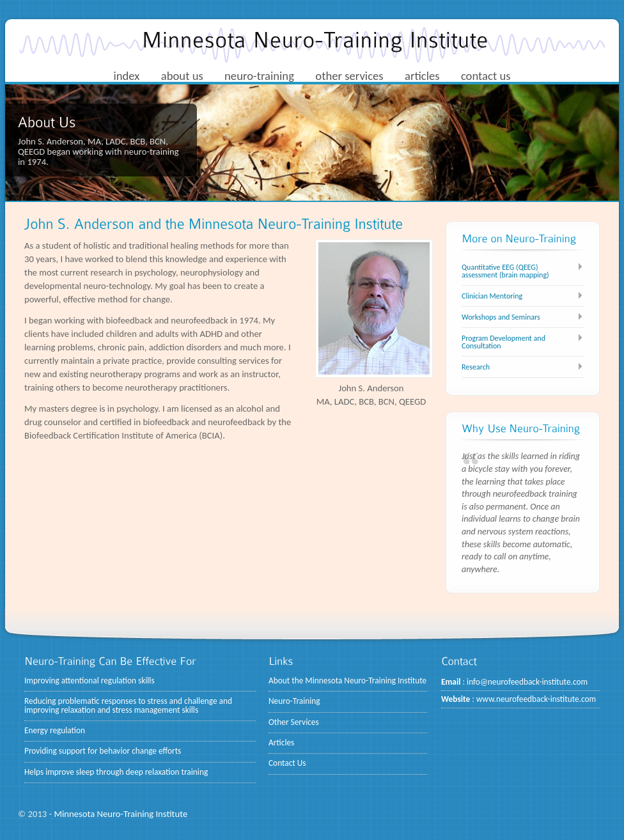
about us (182, 76)
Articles (281, 743)
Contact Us (287, 763)
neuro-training (259, 76)
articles (422, 76)
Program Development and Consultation (503, 342)
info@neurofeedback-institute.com (527, 682)
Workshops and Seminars (501, 317)
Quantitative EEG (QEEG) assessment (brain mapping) (505, 271)
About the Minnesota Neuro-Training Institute (347, 681)
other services (349, 76)
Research (476, 367)
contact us (486, 76)
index (126, 76)
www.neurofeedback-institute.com (536, 699)
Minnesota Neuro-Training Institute (121, 814)
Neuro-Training (294, 701)
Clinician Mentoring (492, 296)
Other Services (294, 722)
